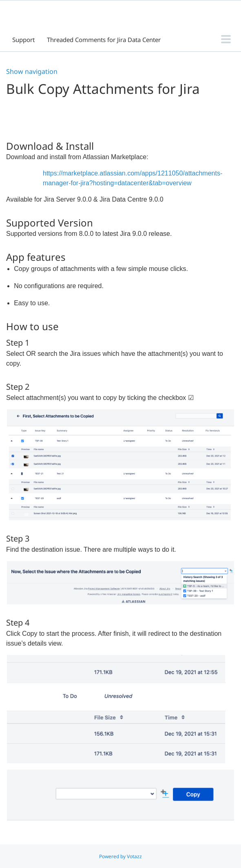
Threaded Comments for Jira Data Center (104, 40)
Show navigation (32, 71)
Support (23, 40)
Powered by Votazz (120, 856)
